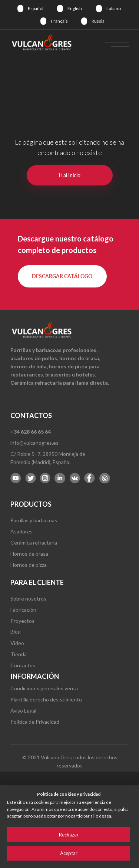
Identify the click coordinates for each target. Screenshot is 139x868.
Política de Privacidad (35, 722)
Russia (98, 21)
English (75, 8)
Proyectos (22, 621)
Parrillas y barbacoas (34, 520)
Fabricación (23, 610)
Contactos (23, 665)
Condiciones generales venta (44, 688)
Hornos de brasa (29, 554)
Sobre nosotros (28, 599)
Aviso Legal (23, 711)
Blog (16, 632)
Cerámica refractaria (34, 542)
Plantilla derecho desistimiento (46, 699)
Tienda (19, 654)
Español (36, 8)
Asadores (21, 531)
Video (17, 643)
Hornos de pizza (29, 565)
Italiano (114, 8)
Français (59, 21)
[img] (20, 9)
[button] (62, 276)
